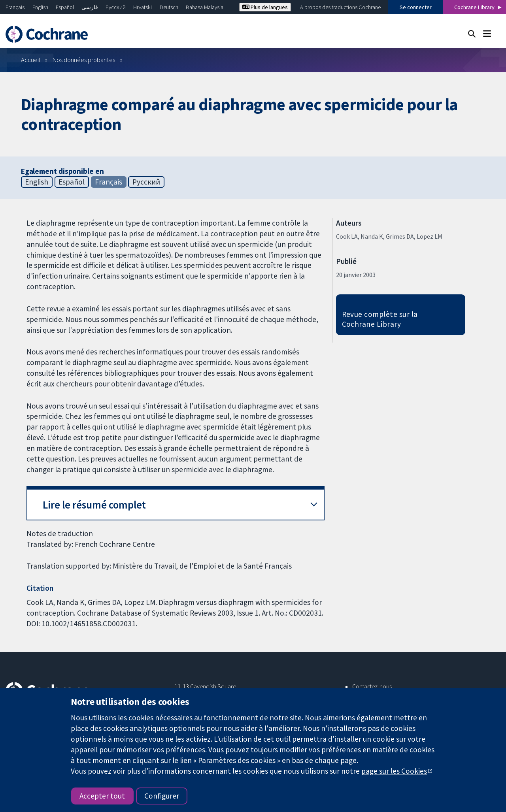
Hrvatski (143, 7)
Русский (116, 7)
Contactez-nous (372, 686)
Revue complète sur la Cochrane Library (380, 319)
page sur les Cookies (394, 771)
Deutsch (169, 7)
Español (65, 7)
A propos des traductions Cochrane (340, 7)
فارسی (90, 7)
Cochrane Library (474, 7)
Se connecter (416, 7)
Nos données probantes (84, 60)
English (40, 7)
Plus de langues (265, 7)
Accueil (31, 60)
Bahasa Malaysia (205, 7)
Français (15, 7)
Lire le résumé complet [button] (94, 505)
